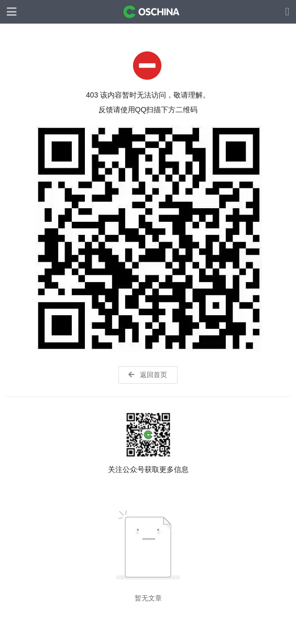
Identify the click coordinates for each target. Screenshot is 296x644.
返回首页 (147, 375)
